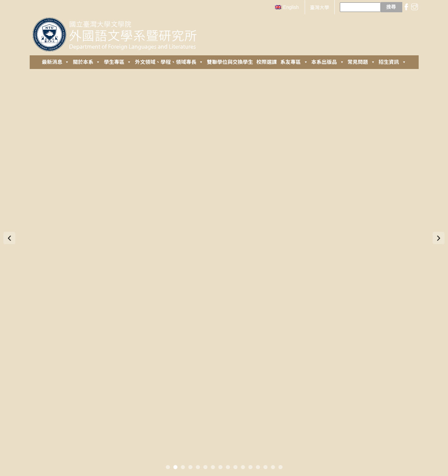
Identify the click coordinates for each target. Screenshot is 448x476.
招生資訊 (393, 62)
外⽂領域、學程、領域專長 (169, 62)
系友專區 (294, 62)
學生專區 (118, 62)
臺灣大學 (320, 8)
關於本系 (86, 62)
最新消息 (55, 62)
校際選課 (267, 62)
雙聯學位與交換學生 (230, 62)
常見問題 (362, 62)
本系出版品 (328, 62)
